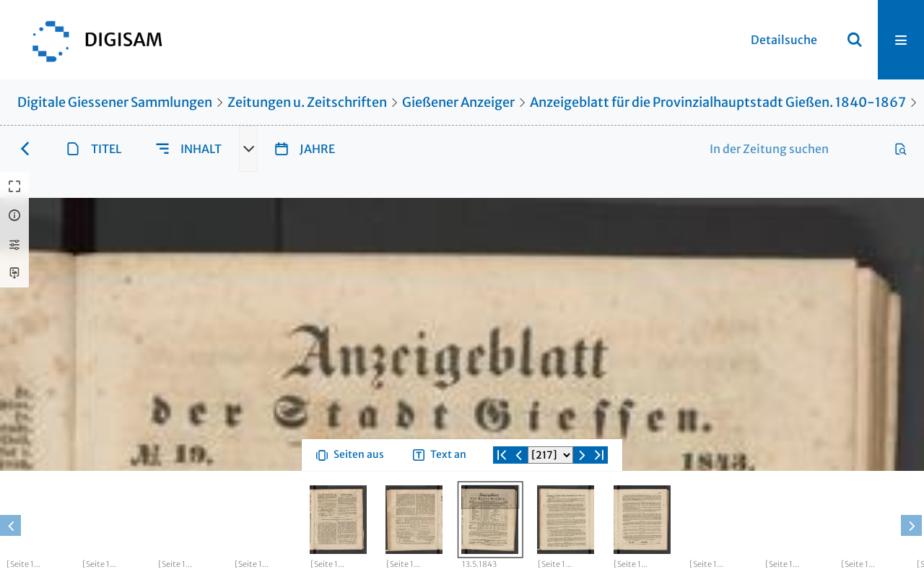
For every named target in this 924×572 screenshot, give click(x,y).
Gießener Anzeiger (458, 102)
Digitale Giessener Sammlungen (115, 102)
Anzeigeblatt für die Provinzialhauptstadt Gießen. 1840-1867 (718, 102)
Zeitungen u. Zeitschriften (307, 102)
